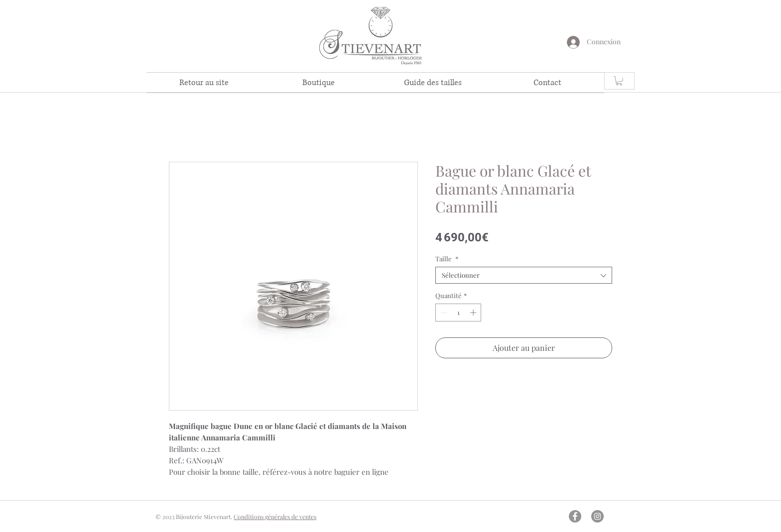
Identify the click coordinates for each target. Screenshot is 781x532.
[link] (619, 81)
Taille (447, 259)
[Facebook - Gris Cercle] (575, 516)
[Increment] (474, 313)
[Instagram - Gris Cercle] (597, 516)
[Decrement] (443, 313)
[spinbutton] (458, 313)
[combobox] (524, 275)
